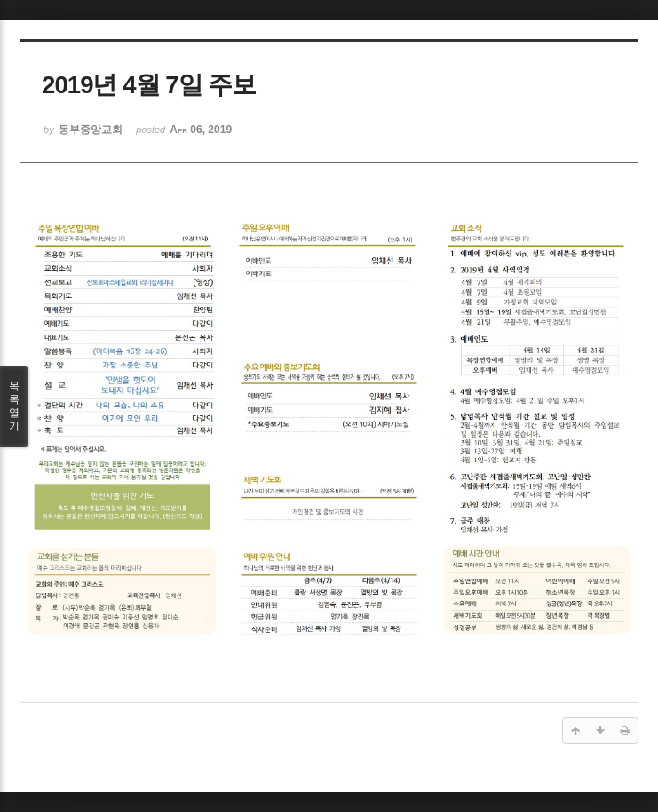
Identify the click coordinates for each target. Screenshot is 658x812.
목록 (14, 406)
